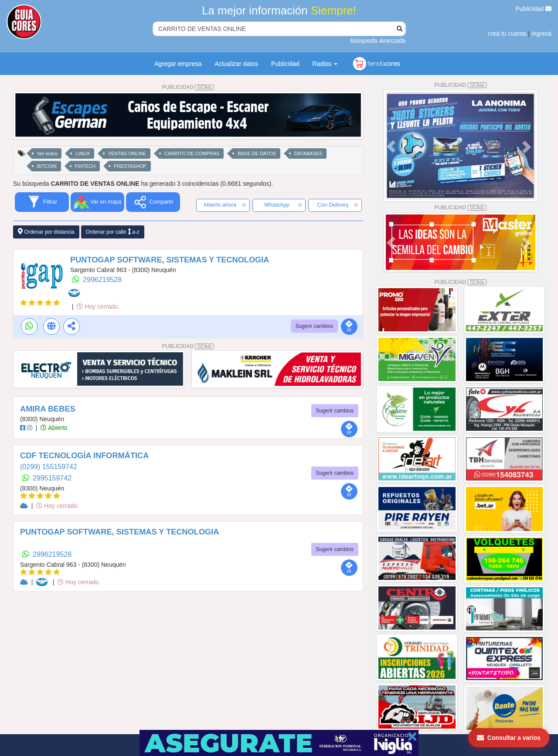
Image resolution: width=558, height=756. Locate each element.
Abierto (54, 428)
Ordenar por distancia (46, 232)
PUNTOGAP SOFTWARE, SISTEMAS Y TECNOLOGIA (170, 260)
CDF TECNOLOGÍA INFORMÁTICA (84, 456)
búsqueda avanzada (378, 41)
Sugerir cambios (315, 326)
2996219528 (102, 280)
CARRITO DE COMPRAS (192, 153)
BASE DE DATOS (257, 153)
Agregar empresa (178, 64)
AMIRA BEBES (48, 409)
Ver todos (47, 153)
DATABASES (308, 153)
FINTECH (85, 166)
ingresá (541, 34)
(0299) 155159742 (49, 467)
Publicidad (534, 9)
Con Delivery (338, 205)
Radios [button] (325, 64)
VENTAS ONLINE (127, 153)
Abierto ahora (225, 205)
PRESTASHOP (130, 166)
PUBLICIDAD (188, 87)
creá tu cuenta (507, 34)
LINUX (82, 153)
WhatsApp (283, 205)
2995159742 (52, 478)
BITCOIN (47, 166)
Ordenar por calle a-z (113, 232)
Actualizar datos (236, 64)
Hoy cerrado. (98, 306)
